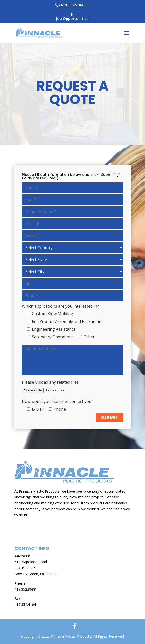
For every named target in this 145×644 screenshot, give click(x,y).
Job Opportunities (72, 19)
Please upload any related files (50, 382)
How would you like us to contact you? (58, 401)
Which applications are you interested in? (60, 306)
